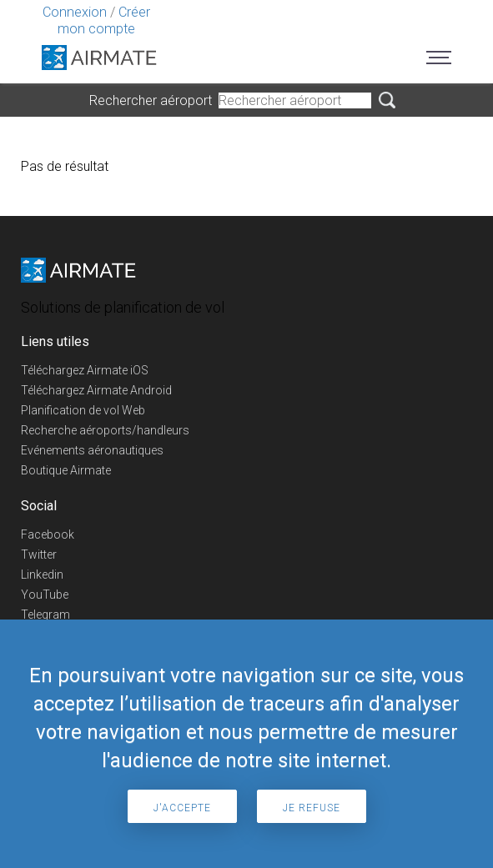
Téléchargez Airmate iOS (85, 370)
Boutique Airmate (66, 470)
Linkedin (42, 574)
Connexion (75, 12)
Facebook (48, 534)
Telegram (45, 615)
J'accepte (182, 808)
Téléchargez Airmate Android (96, 390)
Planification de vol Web (83, 410)
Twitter (39, 554)
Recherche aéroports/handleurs (105, 430)
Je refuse (312, 808)
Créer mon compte (104, 20)
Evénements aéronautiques (92, 450)
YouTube (45, 595)
